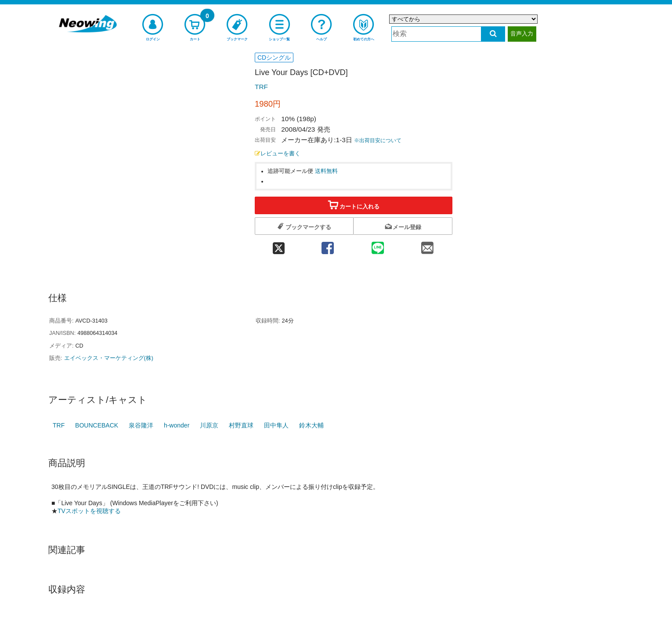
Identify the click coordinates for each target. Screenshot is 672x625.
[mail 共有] (427, 245)
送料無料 (326, 171)
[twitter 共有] (279, 245)
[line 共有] (378, 245)
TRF (261, 87)
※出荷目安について (378, 140)
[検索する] (493, 34)
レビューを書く (278, 154)
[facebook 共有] (328, 245)
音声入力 (522, 34)
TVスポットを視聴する (89, 511)
